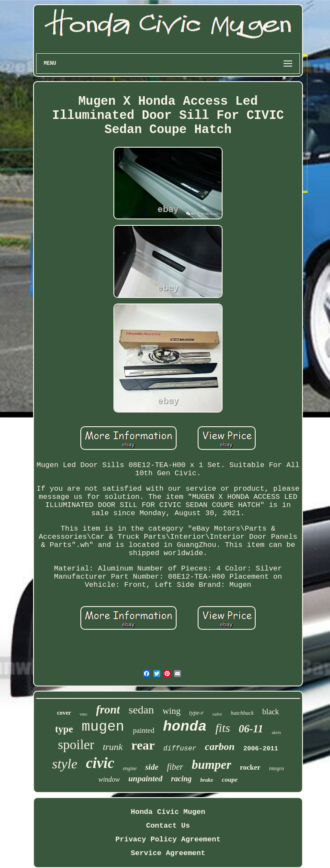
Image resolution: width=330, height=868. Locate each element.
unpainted (145, 778)
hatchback (242, 713)
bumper (211, 765)
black (270, 712)
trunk (113, 747)
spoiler (76, 745)
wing (171, 711)
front (108, 710)
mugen (103, 727)
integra (277, 768)
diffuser (180, 749)
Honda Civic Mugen (168, 812)
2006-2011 (261, 749)
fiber (175, 767)
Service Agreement (168, 853)
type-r (196, 713)
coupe (230, 780)
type (64, 729)
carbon (220, 747)
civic (100, 763)
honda (185, 727)
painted (144, 730)
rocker (250, 767)
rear (143, 745)
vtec (83, 714)
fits (223, 728)
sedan (141, 710)
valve (217, 714)
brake (207, 780)
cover (64, 713)
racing (181, 779)
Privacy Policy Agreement (168, 839)
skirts (276, 733)
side (152, 767)
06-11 (251, 729)
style (65, 764)
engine (130, 768)
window (109, 779)
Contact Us (168, 826)
